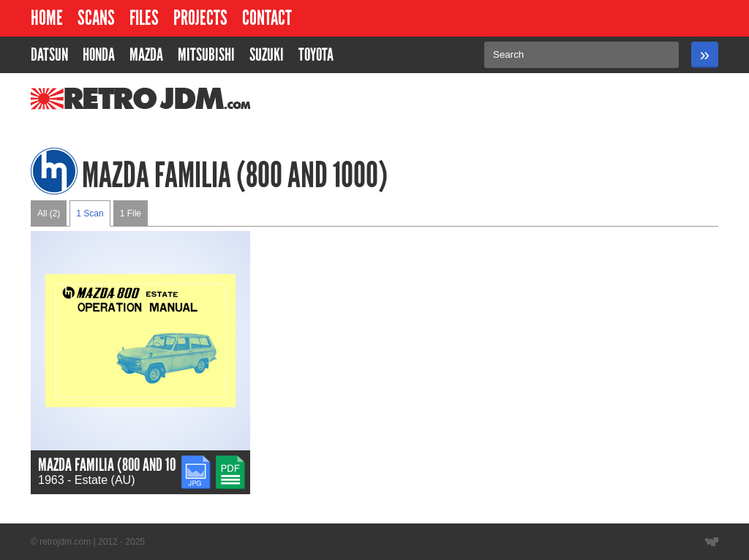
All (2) (49, 213)
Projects (200, 18)
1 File (131, 213)
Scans (96, 18)
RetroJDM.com (103, 99)
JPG (193, 462)
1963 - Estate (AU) (87, 480)
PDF (227, 462)
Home (47, 18)
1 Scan (90, 213)
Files (144, 18)
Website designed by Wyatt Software (712, 542)
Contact (267, 18)
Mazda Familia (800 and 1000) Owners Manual (158, 465)
